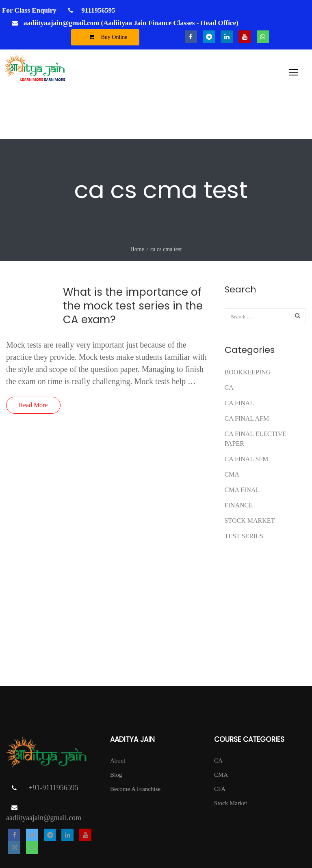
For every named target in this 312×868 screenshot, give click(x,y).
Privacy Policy (220, 838)
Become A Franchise (135, 746)
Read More (33, 362)
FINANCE (239, 462)
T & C (187, 838)
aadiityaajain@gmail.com (44, 775)
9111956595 (97, 10)
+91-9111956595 (53, 745)
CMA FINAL (242, 446)
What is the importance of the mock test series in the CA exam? (133, 262)
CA (229, 344)
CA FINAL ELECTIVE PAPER (256, 395)
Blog (116, 731)
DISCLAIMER (287, 850)
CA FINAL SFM (247, 416)
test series (244, 493)
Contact (296, 838)
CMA (232, 431)
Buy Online (106, 37)
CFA (220, 746)
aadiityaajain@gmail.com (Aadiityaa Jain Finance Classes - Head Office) (131, 23)
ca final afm (247, 375)
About (118, 717)
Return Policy (263, 838)
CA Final (239, 360)
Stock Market (250, 477)
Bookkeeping (248, 329)
